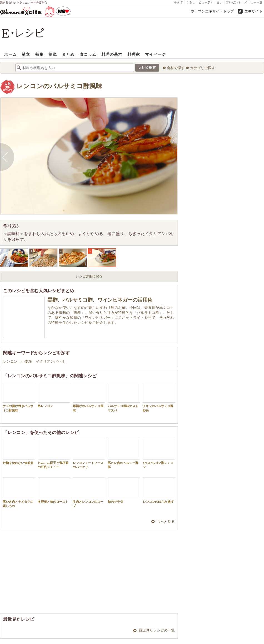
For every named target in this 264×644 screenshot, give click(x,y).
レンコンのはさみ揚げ (159, 490)
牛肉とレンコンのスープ (89, 493)
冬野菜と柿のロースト (54, 490)
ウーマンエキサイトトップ (212, 11)
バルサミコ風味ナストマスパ (124, 397)
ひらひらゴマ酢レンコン (159, 454)
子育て (179, 2)
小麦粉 (27, 361)
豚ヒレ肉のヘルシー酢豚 (124, 454)
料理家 (134, 54)
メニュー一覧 (253, 2)
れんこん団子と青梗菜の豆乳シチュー (54, 454)
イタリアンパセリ (50, 361)
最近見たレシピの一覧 (157, 630)
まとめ (68, 54)
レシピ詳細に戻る (89, 276)
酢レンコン (54, 395)
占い (220, 2)
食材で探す (176, 68)
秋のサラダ (124, 490)
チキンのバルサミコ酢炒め (159, 397)
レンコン (11, 361)
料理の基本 (112, 54)
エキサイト (253, 11)
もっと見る (166, 521)
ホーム (10, 54)
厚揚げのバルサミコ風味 (89, 397)
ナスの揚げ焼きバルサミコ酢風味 (19, 397)
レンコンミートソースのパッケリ (89, 454)
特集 (39, 54)
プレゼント (234, 2)
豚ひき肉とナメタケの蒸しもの (19, 493)
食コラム (88, 54)
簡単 (53, 54)
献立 (26, 54)
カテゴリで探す (202, 68)
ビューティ (206, 2)
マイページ (155, 54)
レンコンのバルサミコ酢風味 (59, 86)
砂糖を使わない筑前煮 (19, 452)
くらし (191, 2)
